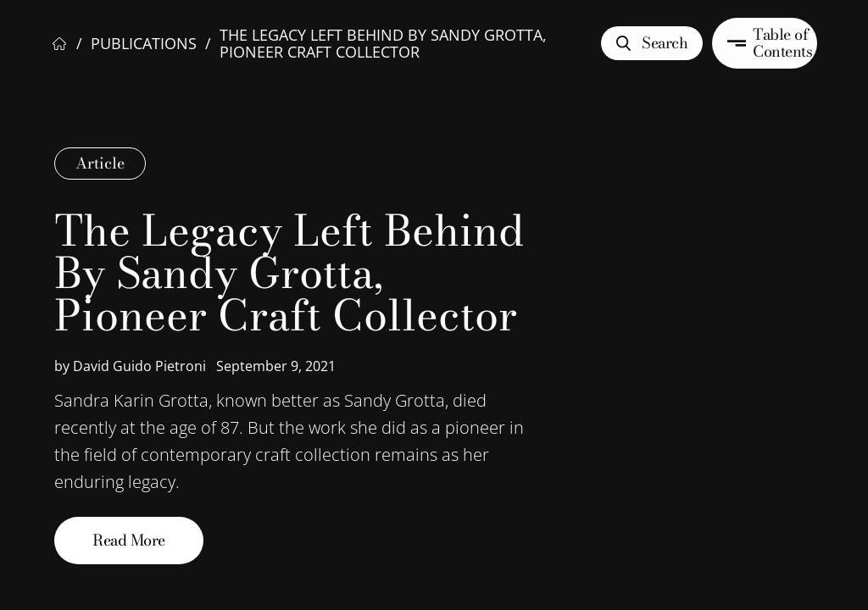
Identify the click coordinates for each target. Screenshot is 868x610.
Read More (129, 540)
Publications (144, 43)
